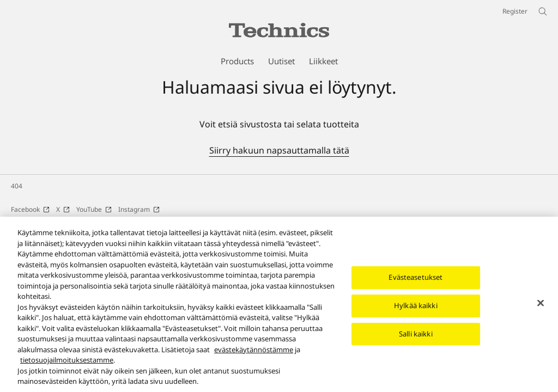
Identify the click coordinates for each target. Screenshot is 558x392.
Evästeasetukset (416, 282)
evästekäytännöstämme (254, 354)
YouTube (94, 209)
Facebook (30, 209)
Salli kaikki (416, 338)
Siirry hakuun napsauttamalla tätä (279, 150)
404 (17, 186)
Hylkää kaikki (416, 310)
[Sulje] (541, 308)
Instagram (139, 209)
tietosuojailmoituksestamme (67, 365)
